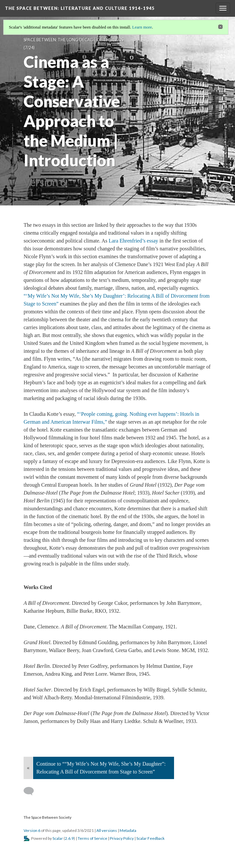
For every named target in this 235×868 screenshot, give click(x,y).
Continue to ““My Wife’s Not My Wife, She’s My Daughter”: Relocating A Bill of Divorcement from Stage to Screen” (101, 768)
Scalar (58, 838)
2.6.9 (69, 838)
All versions (107, 830)
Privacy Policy (122, 838)
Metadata (128, 830)
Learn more (142, 27)
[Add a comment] (32, 791)
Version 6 (32, 830)
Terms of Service (92, 838)
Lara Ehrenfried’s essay (133, 241)
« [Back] (28, 768)
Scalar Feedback (150, 838)
